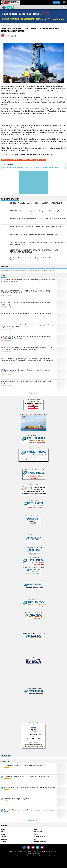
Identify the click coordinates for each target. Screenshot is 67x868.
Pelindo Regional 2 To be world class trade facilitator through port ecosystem (29, 788)
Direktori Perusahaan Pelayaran (50, 851)
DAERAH (5, 160)
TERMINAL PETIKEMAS (40, 842)
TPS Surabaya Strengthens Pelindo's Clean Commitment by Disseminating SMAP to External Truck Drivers (28, 281)
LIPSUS (36, 834)
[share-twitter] (8, 7)
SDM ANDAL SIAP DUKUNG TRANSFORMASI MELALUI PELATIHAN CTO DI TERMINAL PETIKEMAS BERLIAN (26, 292)
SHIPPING (4, 842)
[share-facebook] (4, 7)
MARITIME (24, 160)
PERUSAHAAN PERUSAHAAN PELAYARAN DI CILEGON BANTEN (25, 765)
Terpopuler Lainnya (34, 821)
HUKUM (3, 834)
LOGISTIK (4, 837)
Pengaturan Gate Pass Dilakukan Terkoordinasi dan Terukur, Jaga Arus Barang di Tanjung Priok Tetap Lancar (28, 326)
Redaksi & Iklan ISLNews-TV (16, 851)
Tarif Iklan (39, 851)
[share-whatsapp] (12, 7)
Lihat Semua (34, 394)
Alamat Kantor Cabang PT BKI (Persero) (17, 799)
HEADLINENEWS (14, 160)
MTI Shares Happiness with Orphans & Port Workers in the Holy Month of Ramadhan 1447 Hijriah (25, 371)
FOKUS (3, 832)
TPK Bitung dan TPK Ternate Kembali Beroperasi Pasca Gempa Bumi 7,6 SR (26, 314)
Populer (57, 3)
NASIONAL (32, 160)
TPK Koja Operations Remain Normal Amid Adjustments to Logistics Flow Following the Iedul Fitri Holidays (25, 337)
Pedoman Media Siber (30, 851)
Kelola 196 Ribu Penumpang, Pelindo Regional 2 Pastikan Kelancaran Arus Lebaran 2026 (26, 303)
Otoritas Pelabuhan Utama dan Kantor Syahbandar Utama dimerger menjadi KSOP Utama (29, 811)
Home (2, 25)
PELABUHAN (41, 160)
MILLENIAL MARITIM (39, 837)
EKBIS (35, 829)
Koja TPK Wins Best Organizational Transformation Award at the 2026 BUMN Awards (26, 382)
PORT (35, 839)
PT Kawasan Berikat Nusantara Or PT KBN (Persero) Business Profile (27, 776)
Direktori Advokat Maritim (34, 854)
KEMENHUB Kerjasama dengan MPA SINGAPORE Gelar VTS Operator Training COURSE (32, 167)
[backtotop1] (65, 856)
